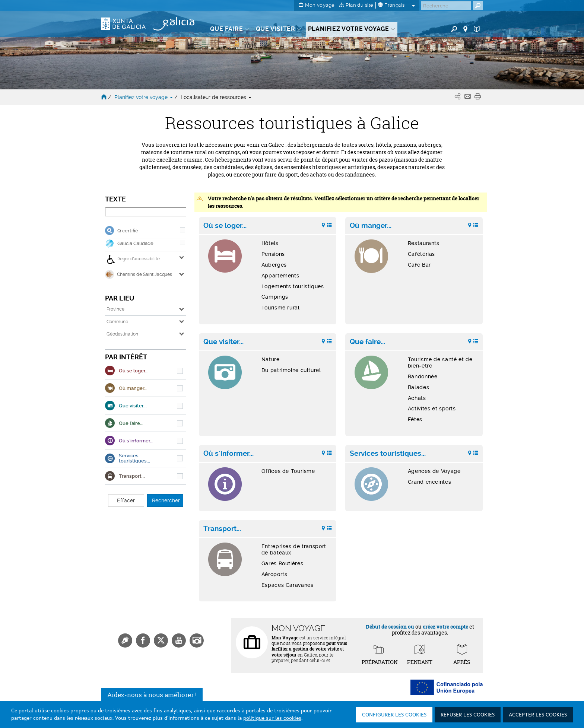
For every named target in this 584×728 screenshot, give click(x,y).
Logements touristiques (293, 286)
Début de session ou (390, 627)
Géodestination (122, 334)
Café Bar (419, 265)
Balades (418, 387)
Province (115, 309)
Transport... (222, 529)
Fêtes (415, 419)
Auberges (274, 265)
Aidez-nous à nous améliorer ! (152, 695)
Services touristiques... (388, 454)
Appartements (280, 276)
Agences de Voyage (434, 471)
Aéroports (274, 574)
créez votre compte (445, 627)
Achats (417, 398)
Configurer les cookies (394, 715)
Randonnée (423, 376)
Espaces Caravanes (288, 585)
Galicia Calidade (135, 243)
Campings (275, 297)
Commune (117, 322)
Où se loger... (225, 226)
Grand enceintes (429, 482)
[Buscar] (446, 6)
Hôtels (270, 243)
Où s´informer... (228, 454)
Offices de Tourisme (288, 471)
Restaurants (424, 243)
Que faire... (367, 342)
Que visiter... (223, 342)
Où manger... (371, 226)
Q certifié (128, 231)
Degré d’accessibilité (133, 260)
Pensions (273, 254)
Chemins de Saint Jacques (139, 274)
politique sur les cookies (272, 718)
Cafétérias (421, 254)
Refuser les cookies (468, 715)
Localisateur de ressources (216, 97)
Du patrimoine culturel (291, 370)
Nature (271, 359)
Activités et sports (432, 408)
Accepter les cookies (538, 715)
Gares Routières (282, 563)
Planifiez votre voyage (144, 97)
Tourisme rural (281, 308)
